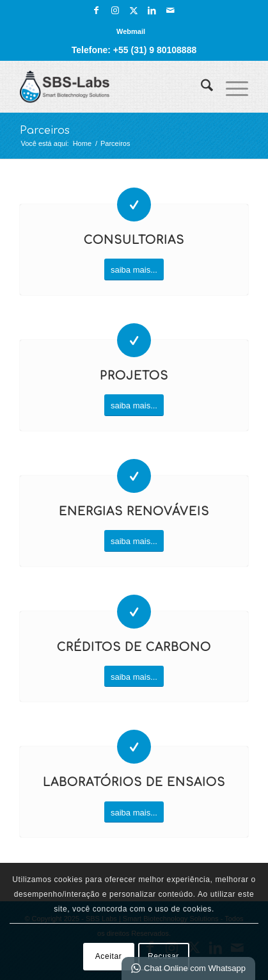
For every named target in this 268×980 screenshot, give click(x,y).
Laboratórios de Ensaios (134, 783)
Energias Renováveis (134, 512)
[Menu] (231, 86)
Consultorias (134, 240)
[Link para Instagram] (115, 10)
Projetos (134, 376)
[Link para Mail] (171, 10)
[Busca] (201, 86)
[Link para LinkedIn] (152, 10)
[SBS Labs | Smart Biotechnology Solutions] (111, 86)
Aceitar (109, 956)
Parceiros (45, 131)
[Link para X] (134, 10)
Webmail (131, 31)
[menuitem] (131, 31)
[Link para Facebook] (97, 10)
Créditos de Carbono (134, 647)
